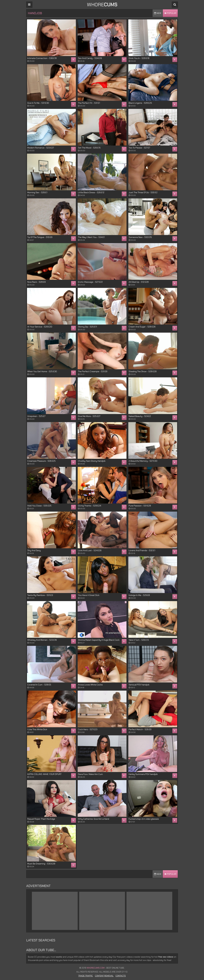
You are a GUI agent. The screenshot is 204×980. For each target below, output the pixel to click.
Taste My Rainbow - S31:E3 (40, 595)
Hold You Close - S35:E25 (39, 506)
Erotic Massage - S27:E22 (90, 282)
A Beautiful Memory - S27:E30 (143, 461)
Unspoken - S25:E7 (36, 416)
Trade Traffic (86, 976)
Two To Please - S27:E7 (139, 148)
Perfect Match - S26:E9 (140, 729)
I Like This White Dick (37, 729)
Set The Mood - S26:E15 (89, 148)
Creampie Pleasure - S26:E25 (41, 461)
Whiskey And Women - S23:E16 (42, 640)
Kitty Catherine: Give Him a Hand (94, 819)
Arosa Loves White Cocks (90, 685)
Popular (170, 13)
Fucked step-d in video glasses (144, 819)
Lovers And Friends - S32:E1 (142, 550)
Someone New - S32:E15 (140, 237)
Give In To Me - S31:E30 (38, 103)
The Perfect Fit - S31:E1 (89, 103)
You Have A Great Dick (89, 595)
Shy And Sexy (34, 550)
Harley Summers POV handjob (143, 774)
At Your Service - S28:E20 (40, 327)
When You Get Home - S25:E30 (42, 371)
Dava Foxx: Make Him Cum (90, 774)
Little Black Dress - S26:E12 (91, 192)
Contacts (121, 976)
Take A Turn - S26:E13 (139, 640)
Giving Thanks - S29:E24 (89, 506)
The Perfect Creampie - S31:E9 (93, 371)
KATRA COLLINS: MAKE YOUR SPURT (44, 774)
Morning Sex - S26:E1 (37, 192)
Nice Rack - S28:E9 (36, 282)
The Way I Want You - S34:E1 (91, 237)
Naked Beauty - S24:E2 (140, 416)
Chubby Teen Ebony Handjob (92, 461)
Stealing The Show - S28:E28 (143, 371)
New (158, 13)
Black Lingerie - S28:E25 (140, 103)
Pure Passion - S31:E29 (140, 506)
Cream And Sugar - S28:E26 (142, 327)
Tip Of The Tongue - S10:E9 (40, 237)
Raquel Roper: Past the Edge (41, 819)
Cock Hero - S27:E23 (88, 729)
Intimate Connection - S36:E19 (42, 58)
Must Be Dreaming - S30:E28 (41, 864)
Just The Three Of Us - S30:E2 (143, 192)
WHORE (102, 5)
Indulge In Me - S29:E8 (139, 595)
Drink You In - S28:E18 (139, 58)
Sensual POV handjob (139, 685)
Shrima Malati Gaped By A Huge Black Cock (99, 640)
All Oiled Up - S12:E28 (139, 282)
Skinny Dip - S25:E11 (87, 327)
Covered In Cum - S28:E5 (39, 685)
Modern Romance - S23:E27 (41, 148)
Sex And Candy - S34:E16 (90, 58)
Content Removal (104, 976)
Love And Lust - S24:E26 (90, 550)
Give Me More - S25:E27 (89, 416)
